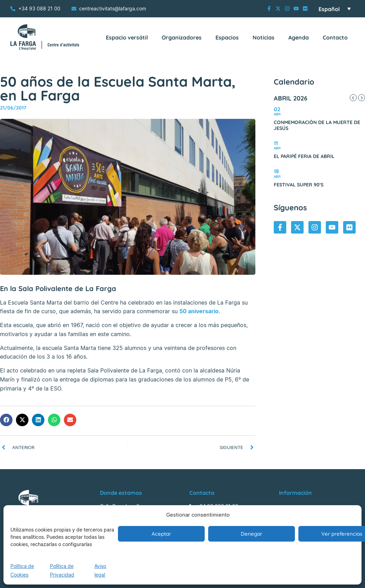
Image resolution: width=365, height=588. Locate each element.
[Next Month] (362, 98)
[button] (6, 420)
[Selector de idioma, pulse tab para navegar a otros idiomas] (335, 9)
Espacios (227, 37)
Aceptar (161, 534)
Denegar (252, 534)
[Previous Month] (353, 98)
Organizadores (182, 37)
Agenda (299, 37)
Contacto (335, 37)
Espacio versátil (127, 37)
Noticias (264, 37)
